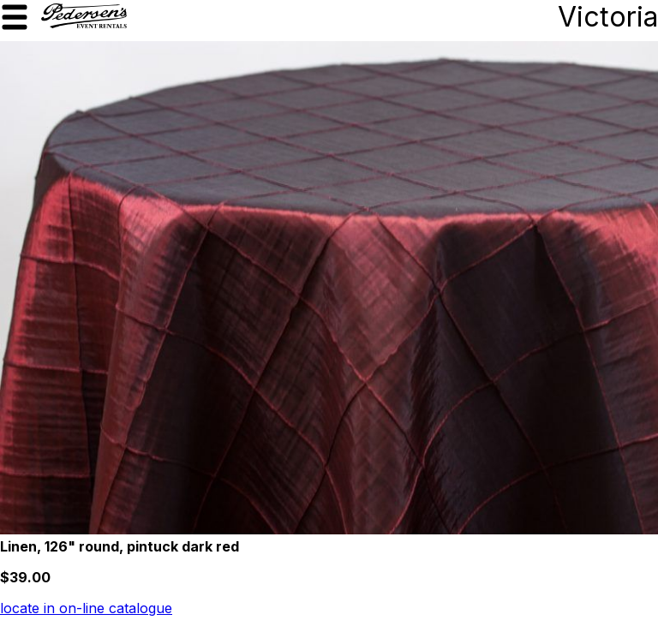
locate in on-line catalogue (86, 608)
